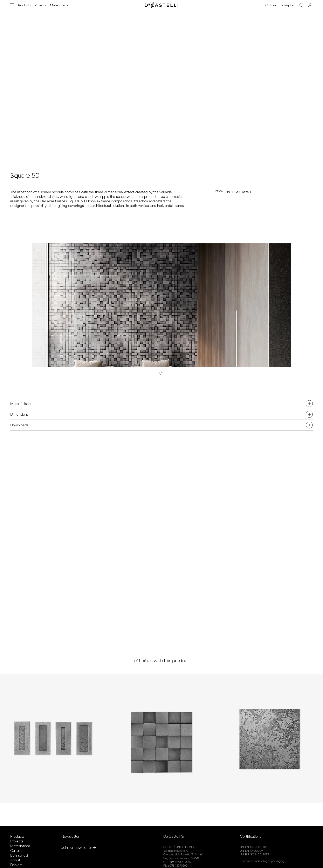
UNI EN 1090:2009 (251, 851)
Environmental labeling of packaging (262, 861)
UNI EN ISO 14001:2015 (254, 854)
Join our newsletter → (79, 848)
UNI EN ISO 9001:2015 (254, 847)
